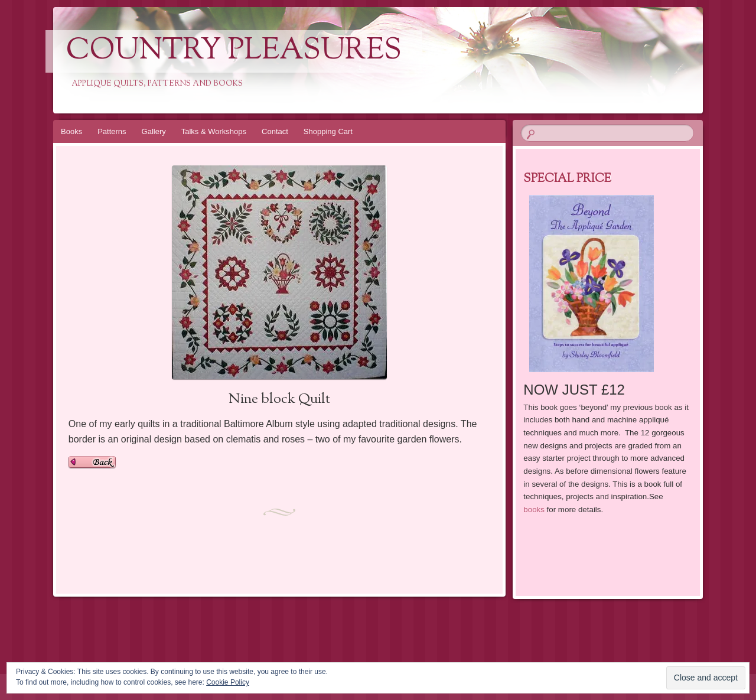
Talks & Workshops (214, 131)
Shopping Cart (328, 131)
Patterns (112, 131)
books (534, 509)
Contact (275, 131)
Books (71, 131)
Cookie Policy (228, 682)
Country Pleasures (234, 51)
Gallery (154, 131)
